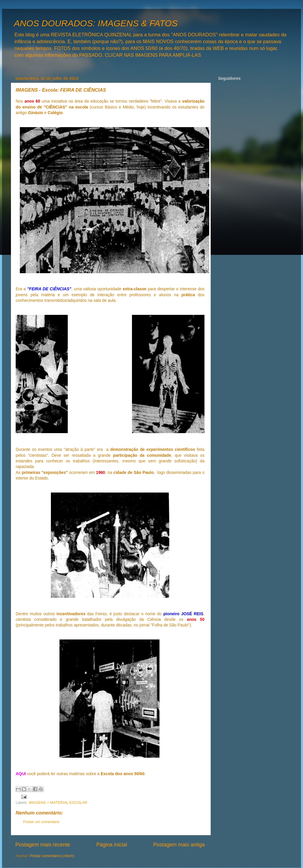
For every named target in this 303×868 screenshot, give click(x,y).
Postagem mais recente (43, 845)
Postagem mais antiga (179, 845)
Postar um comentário (41, 822)
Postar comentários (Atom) (52, 856)
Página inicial (112, 845)
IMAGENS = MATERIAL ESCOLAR (58, 803)
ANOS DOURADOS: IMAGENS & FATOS (96, 23)
